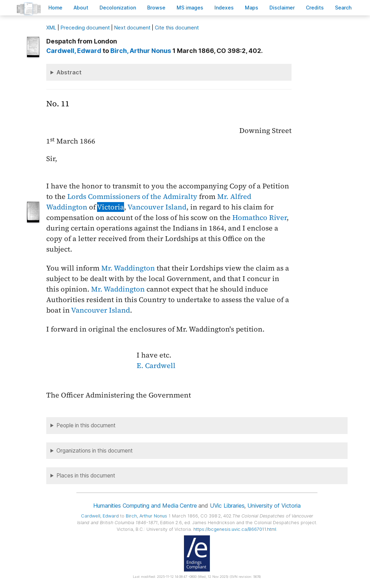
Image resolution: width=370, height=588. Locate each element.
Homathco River (259, 218)
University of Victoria (274, 506)
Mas (252, 8)
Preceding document (85, 28)
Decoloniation (118, 8)
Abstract (69, 72)
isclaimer (282, 8)
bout (81, 8)
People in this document (86, 425)
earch (343, 8)
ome (55, 8)
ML (51, 28)
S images (190, 8)
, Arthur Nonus (141, 51)
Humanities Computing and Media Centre (145, 506)
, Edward (74, 51)
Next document (132, 28)
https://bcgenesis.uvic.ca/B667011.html (235, 529)
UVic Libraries (227, 506)
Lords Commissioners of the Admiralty (132, 196)
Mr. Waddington (128, 268)
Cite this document (177, 28)
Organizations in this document (95, 451)
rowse (156, 8)
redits (315, 8)
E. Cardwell (156, 366)
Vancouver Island (157, 207)
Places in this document (86, 476)
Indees (224, 8)
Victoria (111, 207)
